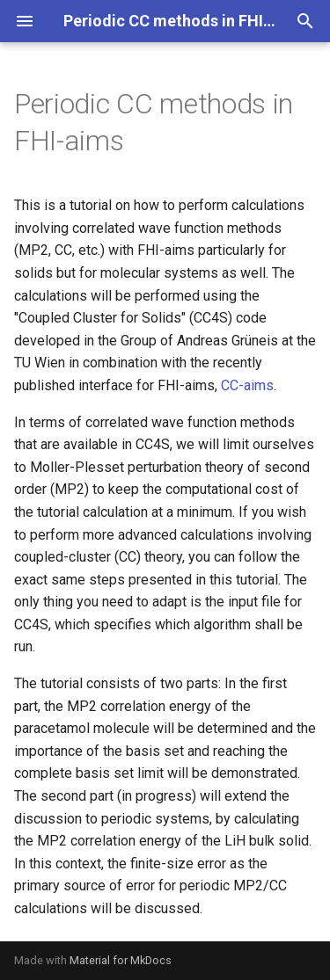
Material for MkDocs (121, 960)
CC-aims (247, 385)
